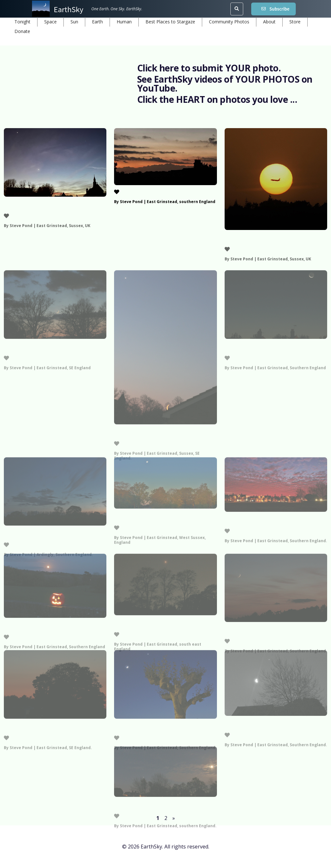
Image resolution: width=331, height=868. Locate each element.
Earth (97, 22)
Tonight (22, 22)
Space (50, 22)
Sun (74, 22)
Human (124, 22)
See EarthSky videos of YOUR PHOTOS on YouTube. (225, 84)
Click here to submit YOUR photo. (209, 68)
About (269, 22)
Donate (22, 31)
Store (295, 22)
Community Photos (229, 22)
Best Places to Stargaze (170, 22)
